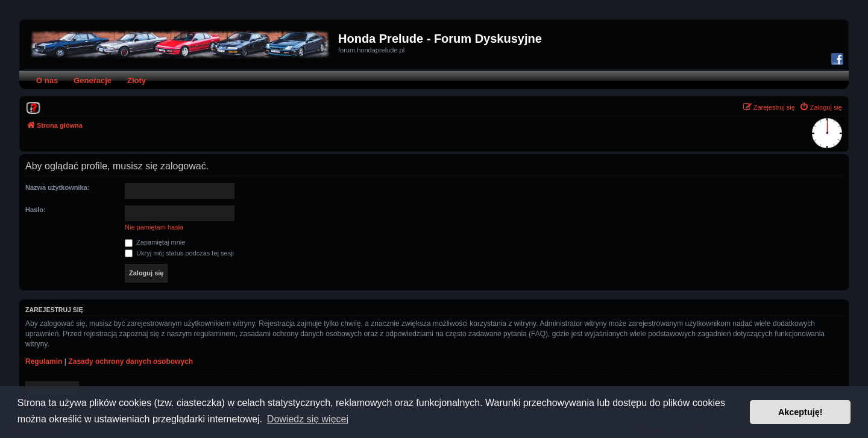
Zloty (137, 80)
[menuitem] (33, 107)
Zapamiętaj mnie (155, 242)
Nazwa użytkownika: (57, 187)
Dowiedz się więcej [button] (308, 419)
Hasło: (36, 210)
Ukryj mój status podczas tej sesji (179, 253)
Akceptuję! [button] (800, 412)
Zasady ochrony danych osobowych (131, 361)
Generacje (93, 80)
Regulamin (44, 361)
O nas (47, 80)
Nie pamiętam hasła (154, 227)
